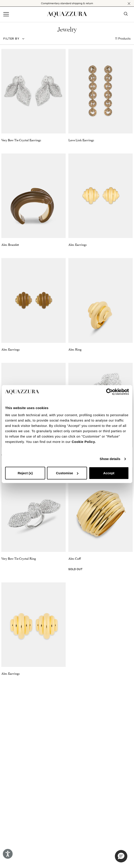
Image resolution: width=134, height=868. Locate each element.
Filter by (11, 39)
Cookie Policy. (84, 442)
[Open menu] (6, 14)
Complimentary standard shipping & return (67, 3)
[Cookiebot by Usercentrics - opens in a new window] (109, 392)
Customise (67, 473)
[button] (129, 4)
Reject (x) (25, 473)
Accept (109, 473)
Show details (110, 459)
